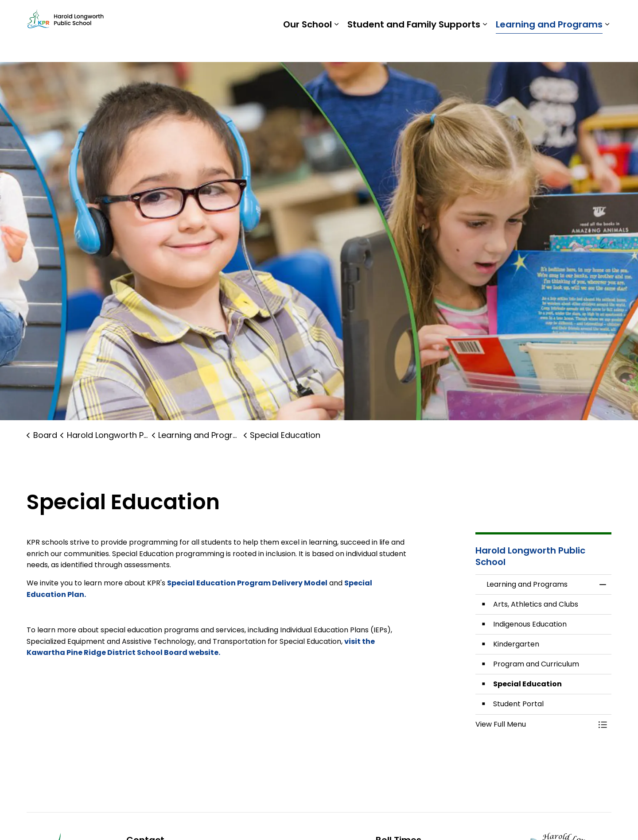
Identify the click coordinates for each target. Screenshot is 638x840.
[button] (535, 724)
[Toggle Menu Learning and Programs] (603, 724)
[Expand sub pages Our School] (336, 46)
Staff (501, 15)
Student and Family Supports (414, 46)
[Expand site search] (603, 15)
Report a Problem (553, 15)
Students (465, 15)
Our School (307, 46)
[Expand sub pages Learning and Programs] (607, 46)
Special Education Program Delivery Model (247, 583)
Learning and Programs (549, 46)
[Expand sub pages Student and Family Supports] (485, 46)
